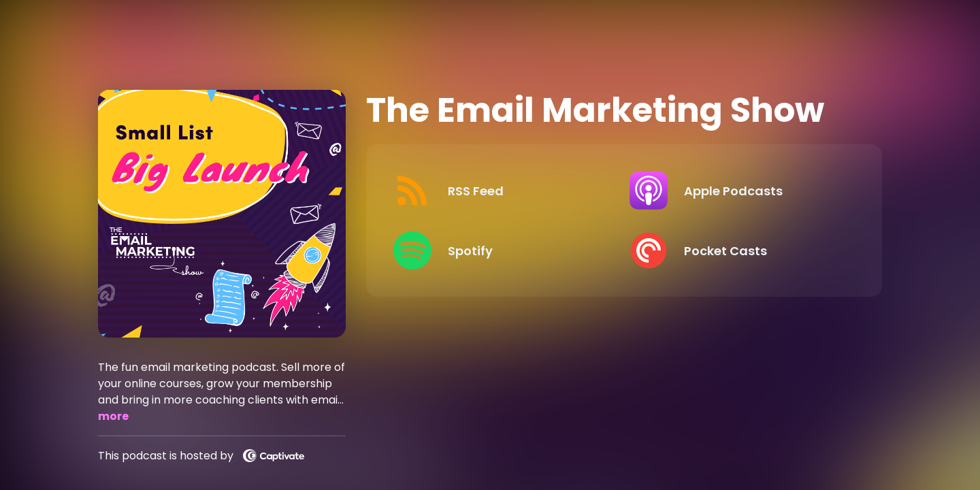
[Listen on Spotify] (501, 250)
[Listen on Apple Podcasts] (737, 191)
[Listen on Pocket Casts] (737, 250)
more (113, 416)
